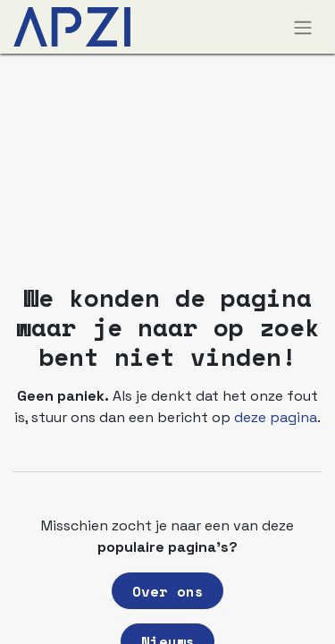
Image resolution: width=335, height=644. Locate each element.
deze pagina (276, 417)
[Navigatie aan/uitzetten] (303, 27)
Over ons (168, 591)
